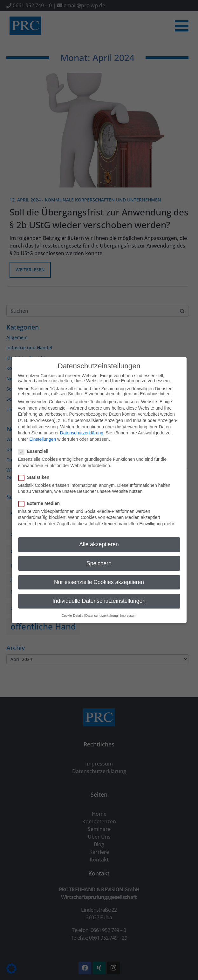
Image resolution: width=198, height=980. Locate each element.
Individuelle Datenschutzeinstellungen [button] (99, 594)
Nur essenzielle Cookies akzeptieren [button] (99, 575)
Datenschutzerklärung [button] (102, 609)
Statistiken (36, 471)
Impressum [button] (128, 609)
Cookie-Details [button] (72, 609)
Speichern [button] (99, 557)
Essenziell (35, 445)
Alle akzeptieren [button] (99, 538)
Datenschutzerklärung (82, 426)
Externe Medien (41, 497)
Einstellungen (43, 432)
